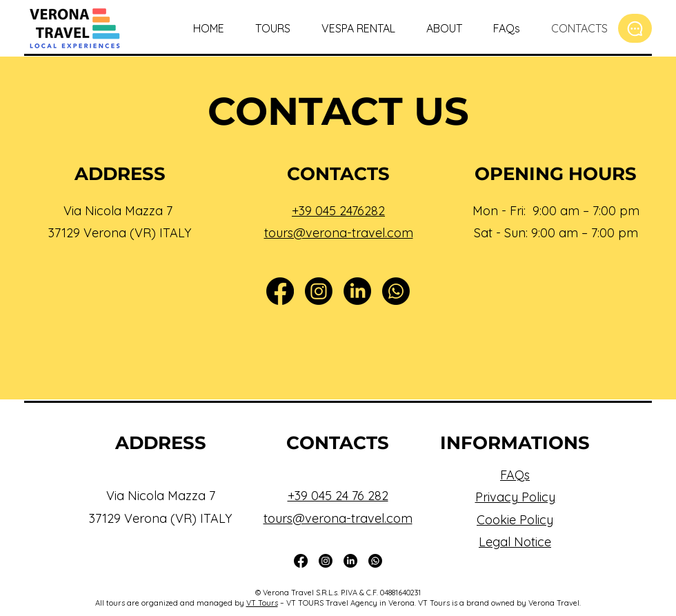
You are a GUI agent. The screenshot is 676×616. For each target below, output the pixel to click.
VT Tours (262, 603)
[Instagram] (319, 291)
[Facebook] (280, 291)
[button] (268, 28)
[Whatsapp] (396, 291)
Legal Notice (515, 542)
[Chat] (635, 28)
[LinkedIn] (357, 291)
